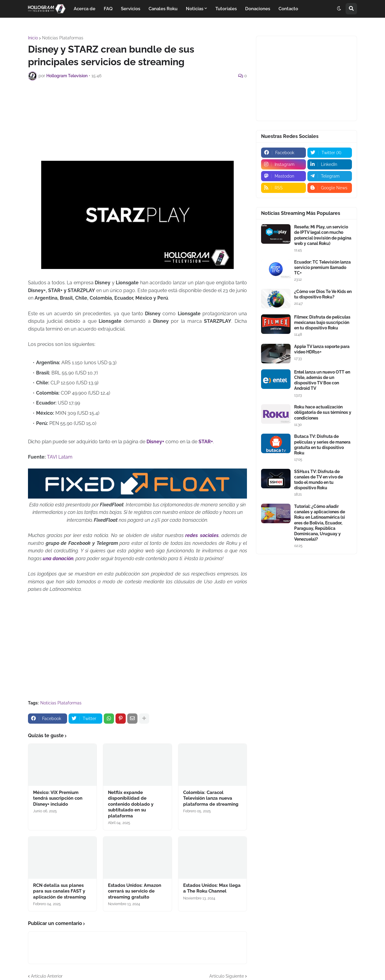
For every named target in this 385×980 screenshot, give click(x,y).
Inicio (33, 38)
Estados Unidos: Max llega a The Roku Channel (212, 888)
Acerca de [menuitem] (85, 9)
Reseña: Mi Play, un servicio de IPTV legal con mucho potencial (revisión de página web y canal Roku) (323, 235)
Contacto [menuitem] (288, 9)
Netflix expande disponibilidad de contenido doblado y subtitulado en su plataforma (131, 804)
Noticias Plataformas (63, 38)
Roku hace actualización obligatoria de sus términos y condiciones (323, 412)
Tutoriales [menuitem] (226, 9)
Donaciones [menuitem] (258, 9)
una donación (58, 559)
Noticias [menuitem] (195, 9)
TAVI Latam (60, 457)
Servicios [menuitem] (131, 9)
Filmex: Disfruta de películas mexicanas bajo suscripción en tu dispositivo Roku (322, 322)
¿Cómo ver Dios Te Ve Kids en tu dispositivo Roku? (323, 294)
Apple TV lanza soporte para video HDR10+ (322, 349)
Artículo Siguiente (227, 976)
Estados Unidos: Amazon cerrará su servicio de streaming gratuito (135, 891)
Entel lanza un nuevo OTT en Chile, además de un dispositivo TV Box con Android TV (322, 380)
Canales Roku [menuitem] (163, 9)
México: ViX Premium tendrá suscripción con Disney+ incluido (58, 798)
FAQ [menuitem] (108, 9)
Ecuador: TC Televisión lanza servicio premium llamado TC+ (322, 267)
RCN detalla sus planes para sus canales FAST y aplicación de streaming (60, 891)
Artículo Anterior (47, 976)
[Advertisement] (137, 102)
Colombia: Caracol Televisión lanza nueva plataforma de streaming (211, 798)
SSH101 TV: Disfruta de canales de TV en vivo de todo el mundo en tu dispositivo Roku (319, 480)
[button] (339, 9)
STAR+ (206, 442)
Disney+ (156, 442)
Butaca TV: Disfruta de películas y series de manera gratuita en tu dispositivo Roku (322, 445)
